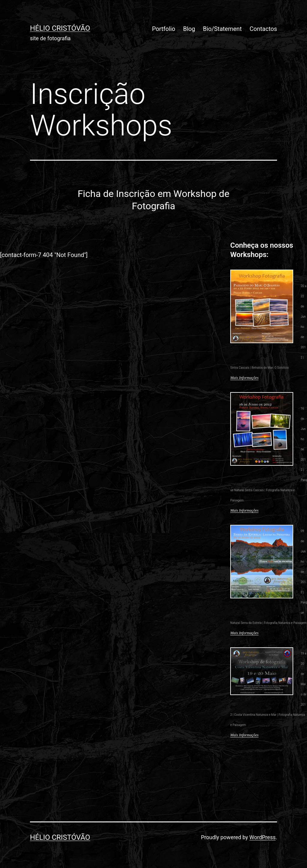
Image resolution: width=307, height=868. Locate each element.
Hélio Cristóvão (60, 28)
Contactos (263, 29)
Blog (189, 29)
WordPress (262, 837)
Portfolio (164, 29)
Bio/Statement (222, 29)
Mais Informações (244, 378)
